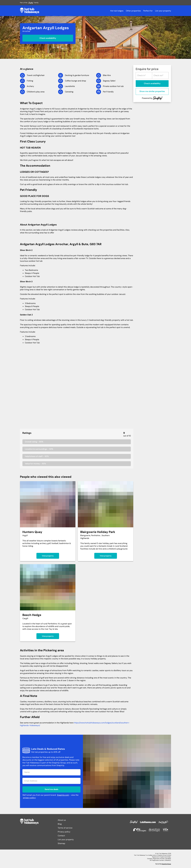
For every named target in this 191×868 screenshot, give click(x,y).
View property (48, 556)
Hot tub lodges (117, 11)
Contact (61, 836)
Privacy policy (64, 832)
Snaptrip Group (166, 864)
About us (62, 820)
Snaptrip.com (63, 795)
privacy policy (29, 798)
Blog (60, 824)
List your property (163, 11)
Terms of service (65, 828)
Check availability (48, 38)
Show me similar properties (152, 91)
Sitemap (61, 843)
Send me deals (51, 789)
